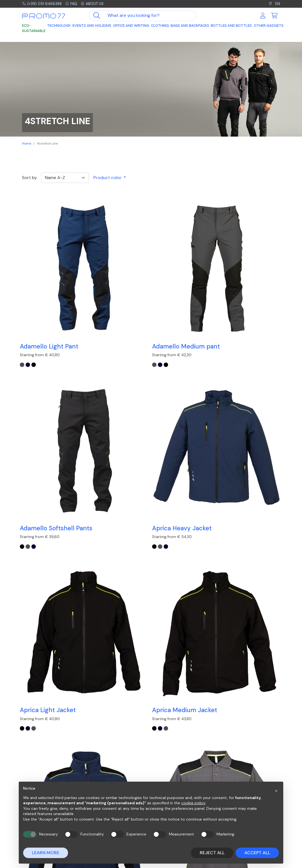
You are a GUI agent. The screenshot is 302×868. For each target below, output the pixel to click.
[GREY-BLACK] (234, 408)
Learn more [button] (46, 853)
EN (277, 4)
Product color (108, 178)
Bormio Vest (40, 505)
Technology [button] (59, 27)
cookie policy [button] (193, 803)
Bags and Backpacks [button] (190, 27)
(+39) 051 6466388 (45, 4)
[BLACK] (36, 292)
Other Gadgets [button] (269, 27)
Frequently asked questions (183, 767)
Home (27, 143)
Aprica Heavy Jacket (250, 272)
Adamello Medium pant (114, 276)
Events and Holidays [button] (92, 27)
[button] (276, 790)
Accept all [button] (257, 853)
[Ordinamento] (65, 178)
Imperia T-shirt (176, 505)
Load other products (151, 551)
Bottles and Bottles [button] (231, 27)
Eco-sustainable (34, 29)
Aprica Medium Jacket (110, 392)
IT (270, 4)
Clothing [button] (160, 27)
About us (101, 4)
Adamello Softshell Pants (182, 276)
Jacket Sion (237, 505)
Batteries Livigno (178, 389)
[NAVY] (30, 292)
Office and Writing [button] (131, 27)
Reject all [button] (212, 853)
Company (229, 767)
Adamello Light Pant (51, 272)
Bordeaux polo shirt (249, 389)
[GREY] (24, 292)
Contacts (230, 774)
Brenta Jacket (108, 505)
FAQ (77, 4)
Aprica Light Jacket (50, 389)
